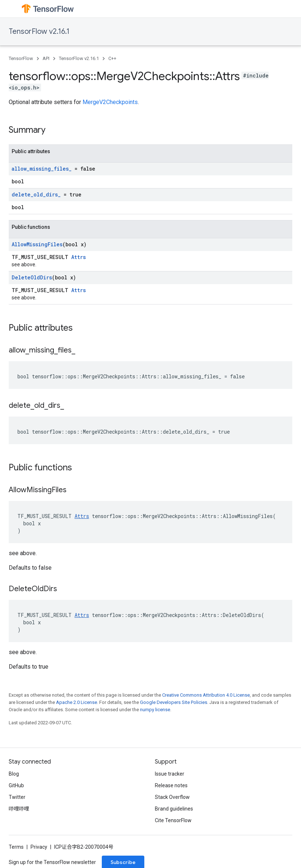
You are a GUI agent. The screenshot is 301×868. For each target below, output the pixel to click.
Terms (16, 847)
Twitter (17, 797)
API (46, 58)
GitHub (16, 785)
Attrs (79, 257)
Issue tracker (170, 774)
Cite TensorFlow (173, 820)
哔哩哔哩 (19, 809)
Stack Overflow (172, 797)
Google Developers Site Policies (174, 702)
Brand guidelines (174, 809)
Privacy (39, 847)
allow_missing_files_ (42, 169)
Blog (14, 774)
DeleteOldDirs (32, 277)
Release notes (171, 785)
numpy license (155, 710)
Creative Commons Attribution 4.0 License (206, 695)
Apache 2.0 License (77, 702)
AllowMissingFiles (37, 244)
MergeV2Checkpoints (110, 102)
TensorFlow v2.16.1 (39, 31)
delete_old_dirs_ (36, 194)
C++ (112, 58)
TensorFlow (21, 58)
